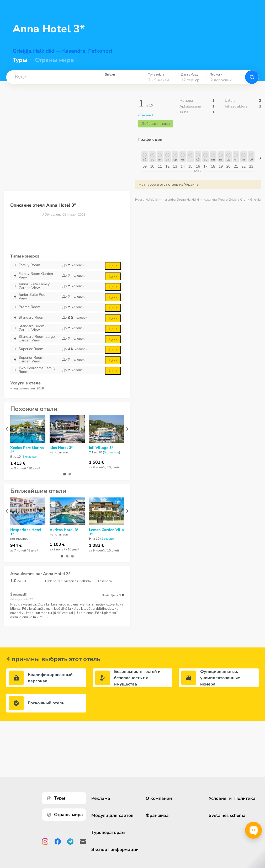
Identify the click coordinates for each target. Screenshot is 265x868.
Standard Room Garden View (35, 328)
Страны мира (54, 60)
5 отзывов (112, 452)
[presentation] (7, 429)
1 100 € (57, 544)
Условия (218, 798)
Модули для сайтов (112, 815)
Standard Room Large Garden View (35, 339)
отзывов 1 (146, 115)
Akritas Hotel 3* (64, 530)
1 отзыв (107, 539)
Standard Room (35, 318)
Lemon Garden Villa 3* (106, 532)
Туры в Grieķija (228, 200)
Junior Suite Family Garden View (35, 286)
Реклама (101, 798)
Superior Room (35, 349)
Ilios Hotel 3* (61, 448)
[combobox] (54, 77)
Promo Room (35, 307)
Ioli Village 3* (101, 448)
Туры (20, 60)
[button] (54, 77)
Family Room (35, 265)
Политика (245, 798)
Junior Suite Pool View (35, 297)
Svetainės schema (227, 815)
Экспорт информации (115, 850)
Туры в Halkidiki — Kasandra (155, 200)
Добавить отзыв (156, 124)
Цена (113, 266)
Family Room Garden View (35, 276)
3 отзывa (29, 457)
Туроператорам (108, 832)
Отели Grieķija (250, 200)
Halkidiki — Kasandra (59, 51)
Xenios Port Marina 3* (27, 450)
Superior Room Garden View (35, 360)
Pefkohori (100, 51)
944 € (16, 545)
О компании (159, 798)
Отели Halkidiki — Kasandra (197, 200)
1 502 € (97, 462)
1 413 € (18, 463)
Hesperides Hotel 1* (26, 532)
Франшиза (157, 815)
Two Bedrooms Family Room (35, 370)
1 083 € (97, 545)
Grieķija (22, 51)
